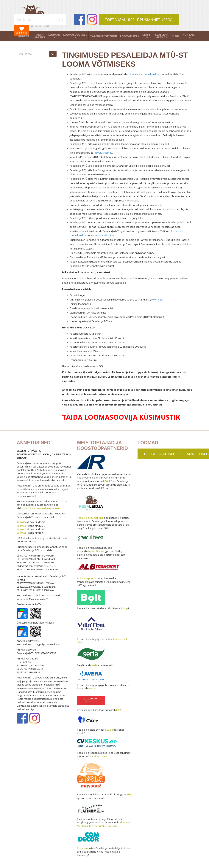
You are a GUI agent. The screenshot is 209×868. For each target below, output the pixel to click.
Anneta (24, 36)
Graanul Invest (96, 551)
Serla (94, 665)
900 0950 (22, 522)
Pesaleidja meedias (161, 36)
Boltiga (124, 608)
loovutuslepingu (103, 153)
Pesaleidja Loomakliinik (90, 518)
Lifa (118, 710)
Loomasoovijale (75, 35)
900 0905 (22, 533)
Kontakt (189, 35)
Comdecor (83, 848)
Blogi (176, 36)
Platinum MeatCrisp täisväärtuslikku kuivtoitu (103, 824)
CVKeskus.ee (100, 756)
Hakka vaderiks (39, 36)
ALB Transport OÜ (87, 578)
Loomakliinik (130, 36)
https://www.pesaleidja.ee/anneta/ (41, 508)
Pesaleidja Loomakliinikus (145, 74)
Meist (146, 35)
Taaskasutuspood (104, 36)
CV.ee (110, 730)
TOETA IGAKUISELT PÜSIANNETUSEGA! (139, 20)
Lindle (127, 794)
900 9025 (22, 526)
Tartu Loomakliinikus (103, 235)
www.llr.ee (157, 300)
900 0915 (22, 529)
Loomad (54, 35)
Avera (92, 688)
